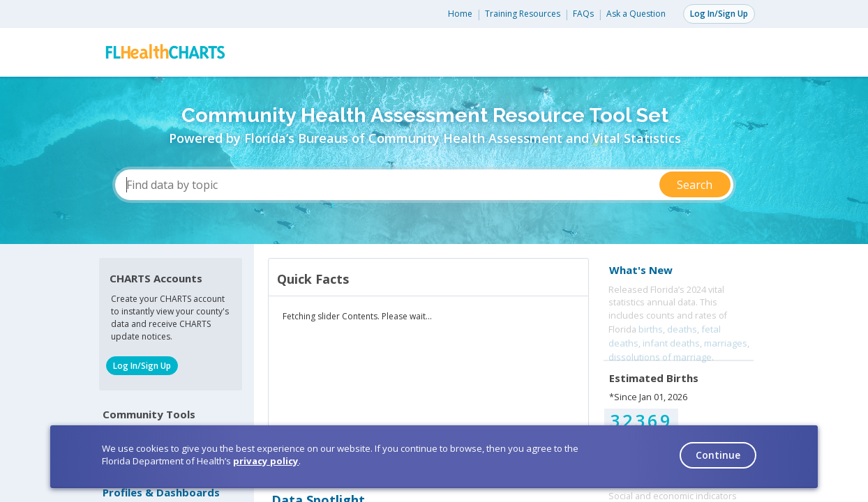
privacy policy (266, 461)
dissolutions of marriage (660, 357)
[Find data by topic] (424, 185)
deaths (682, 329)
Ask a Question (636, 14)
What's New (641, 270)
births (651, 329)
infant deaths (671, 343)
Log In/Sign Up (719, 14)
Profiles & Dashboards (161, 492)
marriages (726, 343)
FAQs (583, 14)
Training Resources (523, 14)
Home (460, 14)
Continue (718, 455)
